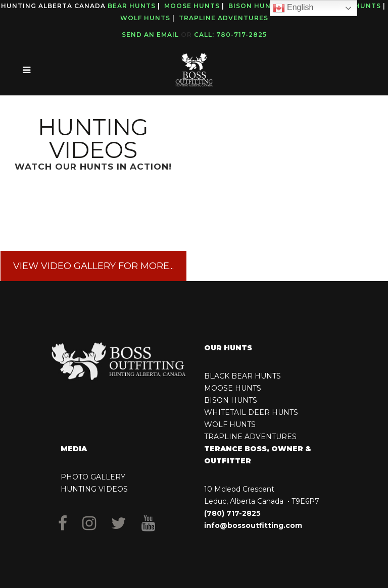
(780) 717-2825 (232, 513)
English (293, 8)
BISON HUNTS (231, 400)
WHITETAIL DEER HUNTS (251, 412)
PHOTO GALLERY (93, 477)
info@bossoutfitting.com (253, 525)
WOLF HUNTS (230, 424)
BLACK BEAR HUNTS (243, 376)
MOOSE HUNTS (233, 388)
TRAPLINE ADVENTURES (250, 437)
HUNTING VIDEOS (94, 489)
